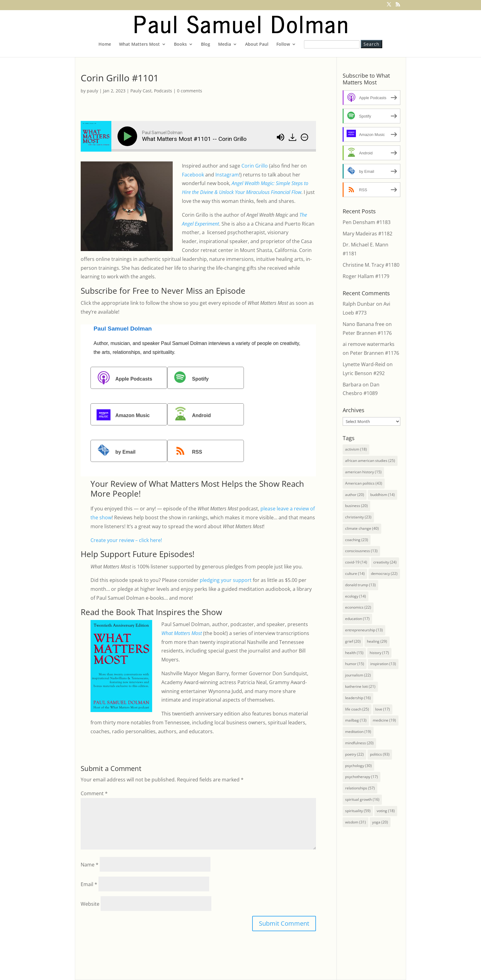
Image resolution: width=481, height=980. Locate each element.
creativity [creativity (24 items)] (385, 562)
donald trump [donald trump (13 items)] (360, 585)
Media (225, 45)
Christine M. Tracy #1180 (371, 265)
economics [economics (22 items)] (358, 607)
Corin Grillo (255, 166)
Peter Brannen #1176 (367, 333)
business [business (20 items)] (356, 506)
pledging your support (226, 580)
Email (89, 884)
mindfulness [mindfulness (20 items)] (359, 743)
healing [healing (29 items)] (377, 641)
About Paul (257, 45)
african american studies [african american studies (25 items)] (370, 461)
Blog (206, 45)
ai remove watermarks (369, 344)
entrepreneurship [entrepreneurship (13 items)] (364, 630)
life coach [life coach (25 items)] (357, 709)
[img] (304, 137)
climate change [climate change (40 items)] (362, 528)
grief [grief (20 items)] (353, 641)
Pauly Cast (141, 91)
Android (190, 415)
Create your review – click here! (126, 540)
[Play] (129, 136)
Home (105, 45)
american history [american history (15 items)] (363, 472)
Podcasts (163, 91)
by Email (114, 452)
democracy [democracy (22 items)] (384, 573)
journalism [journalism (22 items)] (358, 675)
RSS (185, 452)
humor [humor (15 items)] (355, 664)
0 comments (190, 91)
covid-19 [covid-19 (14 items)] (356, 562)
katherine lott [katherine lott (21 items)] (360, 686)
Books (180, 45)
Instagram (227, 175)
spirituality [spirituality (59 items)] (358, 811)
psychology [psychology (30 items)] (358, 766)
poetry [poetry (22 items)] (354, 754)
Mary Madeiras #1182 (367, 234)
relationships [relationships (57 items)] (360, 788)
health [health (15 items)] (354, 653)
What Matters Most (139, 45)
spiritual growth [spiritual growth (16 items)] (362, 799)
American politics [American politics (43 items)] (364, 483)
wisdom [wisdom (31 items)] (356, 822)
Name (90, 865)
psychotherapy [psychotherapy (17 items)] (362, 777)
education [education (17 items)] (357, 619)
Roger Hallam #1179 (366, 276)
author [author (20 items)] (355, 495)
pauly (92, 91)
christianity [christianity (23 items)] (358, 517)
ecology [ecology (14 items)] (356, 596)
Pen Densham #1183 (367, 222)
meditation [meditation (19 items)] (358, 732)
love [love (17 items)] (383, 709)
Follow (283, 45)
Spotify (189, 379)
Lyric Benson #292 (364, 373)
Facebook (193, 175)
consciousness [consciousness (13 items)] (361, 551)
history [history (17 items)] (379, 653)
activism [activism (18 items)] (356, 449)
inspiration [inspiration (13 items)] (383, 664)
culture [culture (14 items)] (355, 573)
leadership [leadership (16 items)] (358, 698)
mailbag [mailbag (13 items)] (356, 720)
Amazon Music (121, 415)
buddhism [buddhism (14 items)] (383, 495)
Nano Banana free (364, 324)
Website (90, 904)
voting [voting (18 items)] (386, 811)
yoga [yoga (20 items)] (380, 822)
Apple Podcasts (122, 379)
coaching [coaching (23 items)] (357, 540)
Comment (94, 793)
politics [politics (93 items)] (380, 754)
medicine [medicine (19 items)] (384, 720)
